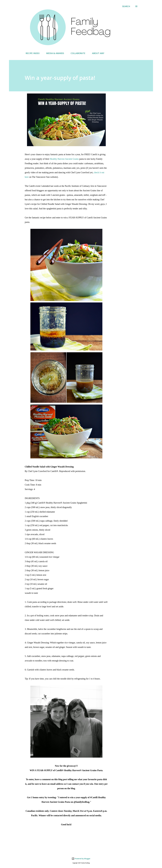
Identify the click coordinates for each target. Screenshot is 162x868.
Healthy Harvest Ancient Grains (64, 159)
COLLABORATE (77, 53)
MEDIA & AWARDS (54, 53)
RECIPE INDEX (31, 53)
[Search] (126, 6)
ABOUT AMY (97, 53)
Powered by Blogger (81, 859)
